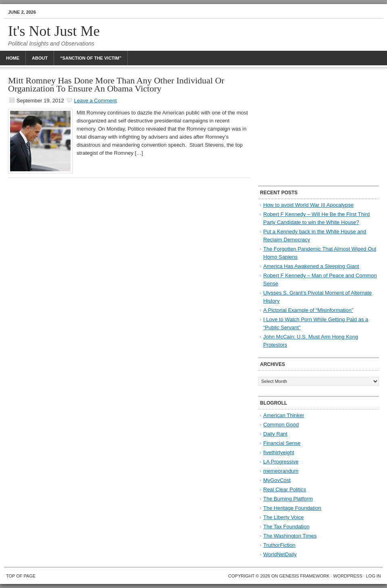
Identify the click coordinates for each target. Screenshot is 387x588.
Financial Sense (282, 443)
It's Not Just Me (54, 31)
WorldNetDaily (280, 554)
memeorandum (281, 471)
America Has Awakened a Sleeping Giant (311, 266)
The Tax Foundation (286, 527)
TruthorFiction (279, 545)
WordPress (347, 576)
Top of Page (21, 576)
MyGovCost (277, 480)
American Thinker (284, 415)
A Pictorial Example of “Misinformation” (308, 310)
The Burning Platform (288, 499)
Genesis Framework (305, 576)
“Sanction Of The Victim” (91, 58)
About (40, 58)
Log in (373, 576)
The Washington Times (290, 536)
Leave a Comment (95, 101)
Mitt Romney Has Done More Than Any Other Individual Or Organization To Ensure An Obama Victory (116, 84)
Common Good (281, 425)
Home (13, 58)
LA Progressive (281, 462)
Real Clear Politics (285, 489)
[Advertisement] (318, 127)
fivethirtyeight (279, 452)
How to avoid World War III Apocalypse (308, 205)
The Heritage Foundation (292, 508)
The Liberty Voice (283, 517)
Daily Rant (275, 434)
